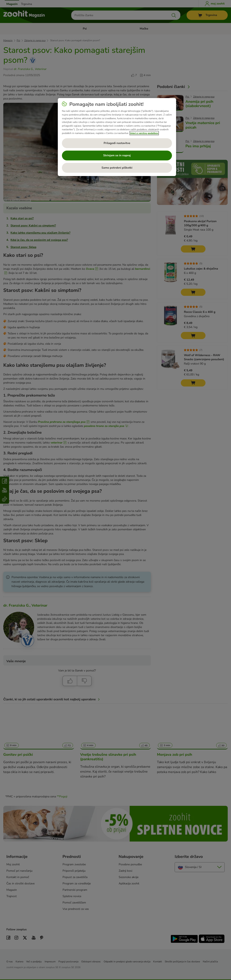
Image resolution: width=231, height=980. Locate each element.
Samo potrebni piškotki (117, 168)
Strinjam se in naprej (117, 155)
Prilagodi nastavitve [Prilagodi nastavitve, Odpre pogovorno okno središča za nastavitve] (117, 143)
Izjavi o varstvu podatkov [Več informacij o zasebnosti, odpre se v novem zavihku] (144, 133)
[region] (117, 137)
